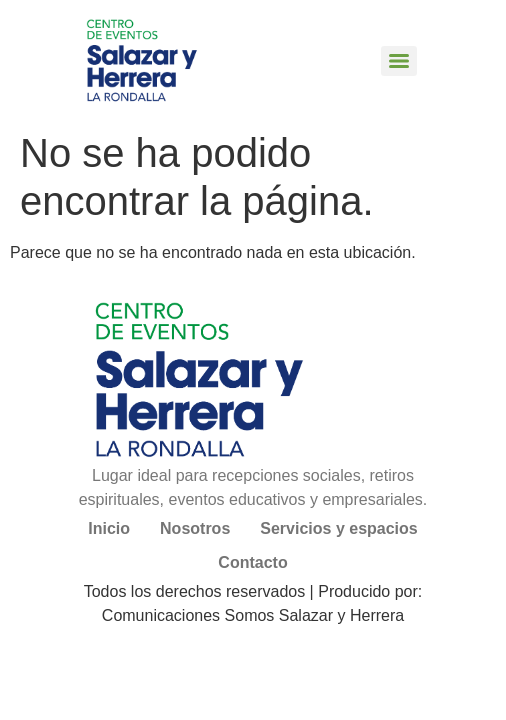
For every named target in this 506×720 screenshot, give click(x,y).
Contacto (252, 562)
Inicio (109, 528)
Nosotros (195, 528)
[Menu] (399, 61)
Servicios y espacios (338, 528)
